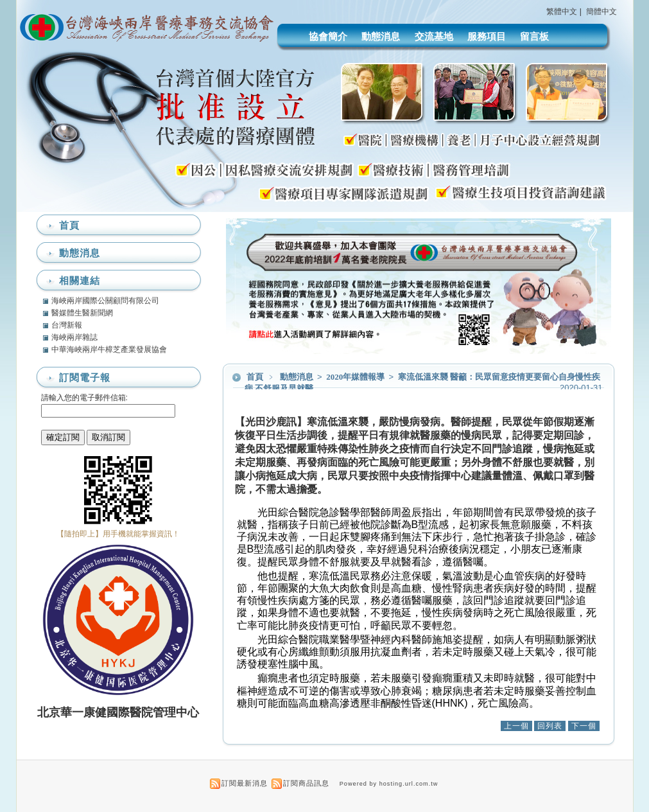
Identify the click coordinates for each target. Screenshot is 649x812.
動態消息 (381, 36)
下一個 (584, 726)
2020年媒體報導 (356, 377)
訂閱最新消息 (245, 783)
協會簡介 (328, 36)
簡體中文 (601, 12)
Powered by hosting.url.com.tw (389, 784)
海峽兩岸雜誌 (74, 337)
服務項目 (487, 36)
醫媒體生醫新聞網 (82, 313)
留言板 (534, 36)
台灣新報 (67, 325)
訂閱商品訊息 (306, 783)
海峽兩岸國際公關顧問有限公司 (105, 301)
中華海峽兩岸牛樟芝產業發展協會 (109, 349)
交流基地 (434, 36)
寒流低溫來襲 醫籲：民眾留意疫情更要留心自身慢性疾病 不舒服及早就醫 (422, 383)
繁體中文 (562, 12)
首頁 (255, 377)
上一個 (516, 726)
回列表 (550, 726)
